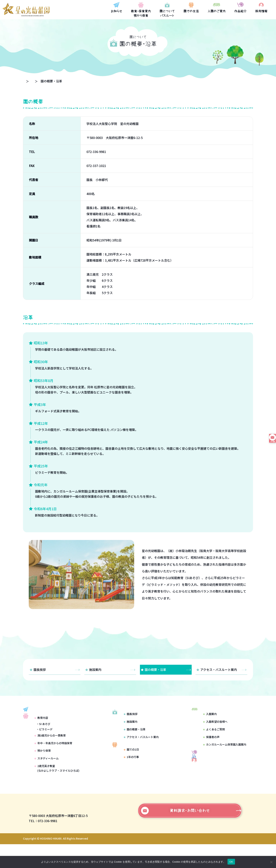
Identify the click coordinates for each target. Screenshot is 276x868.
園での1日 (131, 765)
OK (231, 862)
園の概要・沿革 (166, 670)
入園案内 (210, 719)
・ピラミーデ (44, 745)
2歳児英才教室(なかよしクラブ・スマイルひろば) (57, 784)
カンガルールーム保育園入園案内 (225, 750)
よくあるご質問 (214, 734)
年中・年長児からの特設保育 (53, 759)
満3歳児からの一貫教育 (50, 751)
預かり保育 (43, 766)
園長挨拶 (55, 670)
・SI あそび (43, 740)
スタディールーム (46, 774)
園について (58, 81)
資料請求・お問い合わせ (175, 834)
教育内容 (41, 733)
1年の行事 (131, 773)
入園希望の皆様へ (215, 727)
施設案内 (110, 670)
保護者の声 (211, 742)
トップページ (32, 81)
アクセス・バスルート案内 (221, 670)
